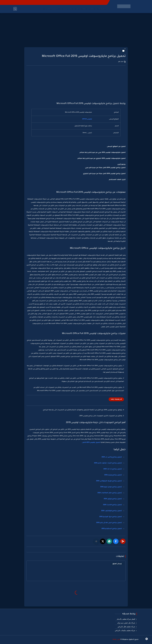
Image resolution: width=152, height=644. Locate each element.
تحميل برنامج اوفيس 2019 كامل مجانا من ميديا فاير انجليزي (104, 174)
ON (77, 9)
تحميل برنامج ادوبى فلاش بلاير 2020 (109, 523)
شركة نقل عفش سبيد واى (126, 623)
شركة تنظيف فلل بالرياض (126, 627)
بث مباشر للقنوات (52, 9)
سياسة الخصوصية (70, 2)
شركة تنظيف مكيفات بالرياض (125, 630)
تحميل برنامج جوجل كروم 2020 (111, 487)
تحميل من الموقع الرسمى (116, 147)
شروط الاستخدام (84, 2)
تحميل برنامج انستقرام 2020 (112, 529)
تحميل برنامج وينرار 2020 (113, 475)
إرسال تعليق (117, 564)
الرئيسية (101, 9)
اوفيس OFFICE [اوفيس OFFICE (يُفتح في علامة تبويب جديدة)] (87, 119)
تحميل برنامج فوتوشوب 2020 (111, 511)
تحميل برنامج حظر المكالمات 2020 (110, 493)
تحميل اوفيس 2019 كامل (91, 442)
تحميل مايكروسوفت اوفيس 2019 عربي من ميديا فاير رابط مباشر (103, 153)
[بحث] (15, 9)
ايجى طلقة (116, 640)
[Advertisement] (76, 30)
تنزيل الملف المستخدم (117, 180)
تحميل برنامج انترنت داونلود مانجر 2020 (108, 463)
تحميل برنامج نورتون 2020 (113, 499)
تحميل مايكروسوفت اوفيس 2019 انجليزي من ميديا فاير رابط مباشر (102, 158)
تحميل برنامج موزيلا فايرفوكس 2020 (109, 481)
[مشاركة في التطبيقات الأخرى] (96, 541)
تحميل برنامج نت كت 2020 (113, 469)
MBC (84, 9)
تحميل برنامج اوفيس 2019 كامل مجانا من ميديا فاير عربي (105, 168)
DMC (92, 9)
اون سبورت (67, 9)
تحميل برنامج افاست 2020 (112, 505)
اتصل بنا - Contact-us (99, 2)
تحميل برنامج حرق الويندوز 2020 (111, 517)
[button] (116, 541)
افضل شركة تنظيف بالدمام (126, 619)
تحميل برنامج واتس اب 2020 (112, 457)
